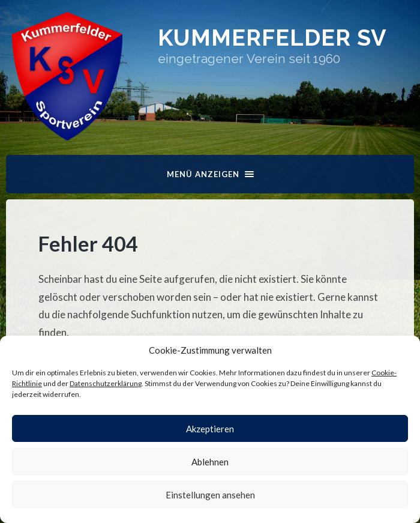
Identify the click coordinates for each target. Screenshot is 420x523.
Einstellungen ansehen (210, 495)
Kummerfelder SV (272, 38)
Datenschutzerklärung (106, 383)
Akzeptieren (210, 429)
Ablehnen (210, 462)
